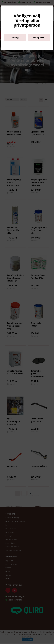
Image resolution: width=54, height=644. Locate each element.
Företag (15, 38)
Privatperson (39, 38)
